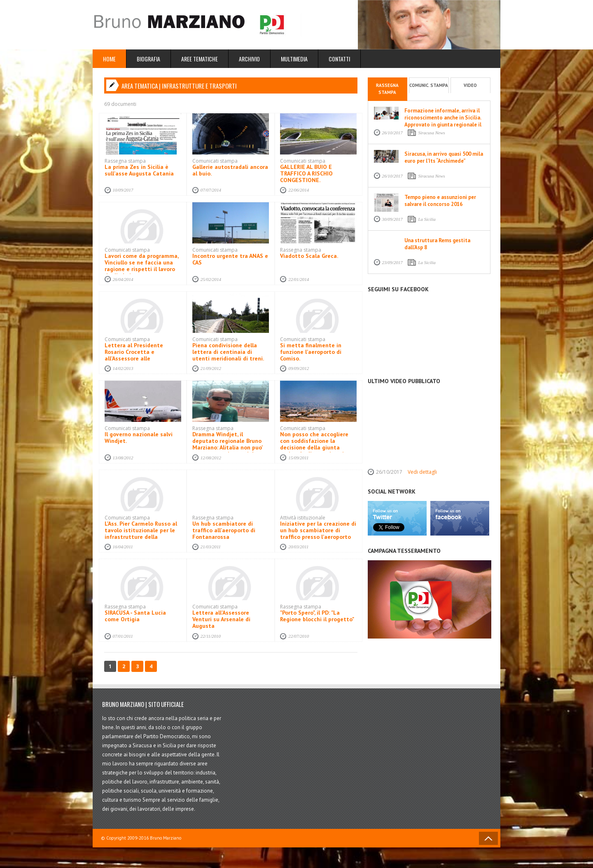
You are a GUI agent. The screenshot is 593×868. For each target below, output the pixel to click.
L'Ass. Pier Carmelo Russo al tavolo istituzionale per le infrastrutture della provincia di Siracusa (141, 533)
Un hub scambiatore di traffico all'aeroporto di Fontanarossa (224, 530)
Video (470, 85)
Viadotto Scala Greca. (309, 256)
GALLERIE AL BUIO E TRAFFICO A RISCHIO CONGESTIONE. (306, 173)
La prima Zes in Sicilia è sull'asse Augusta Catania (139, 170)
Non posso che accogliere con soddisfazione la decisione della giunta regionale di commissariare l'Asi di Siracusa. (316, 447)
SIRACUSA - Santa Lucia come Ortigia (135, 616)
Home (109, 59)
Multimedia (294, 59)
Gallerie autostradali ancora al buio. (230, 170)
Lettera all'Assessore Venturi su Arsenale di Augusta (221, 619)
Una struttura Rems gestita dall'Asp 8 (437, 244)
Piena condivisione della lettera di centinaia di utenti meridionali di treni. (228, 352)
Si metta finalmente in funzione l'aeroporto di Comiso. (311, 352)
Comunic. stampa (429, 85)
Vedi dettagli (422, 472)
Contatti (339, 59)
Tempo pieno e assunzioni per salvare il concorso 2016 (440, 201)
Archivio (249, 59)
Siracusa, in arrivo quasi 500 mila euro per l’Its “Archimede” (444, 157)
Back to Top (488, 838)
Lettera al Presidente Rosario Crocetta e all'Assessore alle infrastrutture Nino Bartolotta (134, 358)
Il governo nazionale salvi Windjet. (139, 438)
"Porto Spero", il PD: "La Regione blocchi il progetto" (317, 616)
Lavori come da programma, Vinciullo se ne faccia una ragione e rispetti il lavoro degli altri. (141, 266)
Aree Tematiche (200, 59)
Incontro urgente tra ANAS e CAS (230, 259)
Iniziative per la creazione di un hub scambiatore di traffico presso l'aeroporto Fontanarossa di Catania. (318, 533)
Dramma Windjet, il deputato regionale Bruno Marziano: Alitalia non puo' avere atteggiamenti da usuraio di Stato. (228, 447)
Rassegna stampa (387, 89)
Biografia (148, 59)
